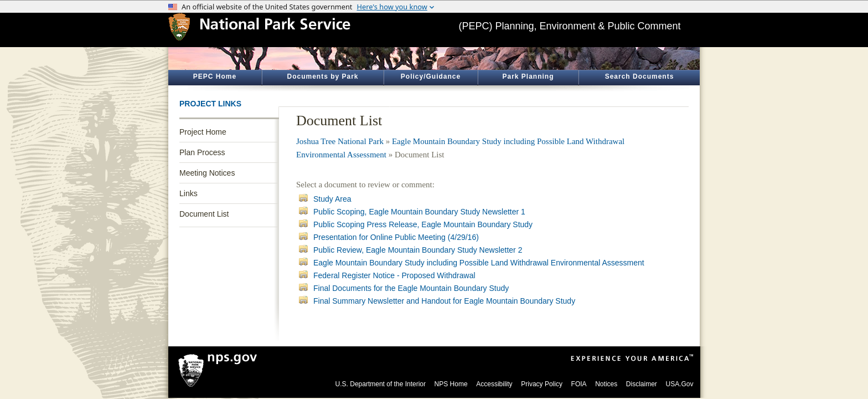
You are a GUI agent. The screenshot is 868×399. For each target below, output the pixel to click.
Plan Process (202, 152)
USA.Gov (679, 384)
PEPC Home (215, 76)
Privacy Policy (542, 384)
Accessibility (494, 384)
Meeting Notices (207, 173)
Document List (204, 214)
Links (188, 193)
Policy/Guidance (431, 76)
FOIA (579, 384)
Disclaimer (642, 384)
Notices (606, 384)
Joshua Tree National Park (340, 141)
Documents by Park (322, 76)
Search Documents (640, 76)
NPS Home (451, 384)
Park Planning (528, 76)
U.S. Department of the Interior (381, 384)
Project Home (203, 132)
